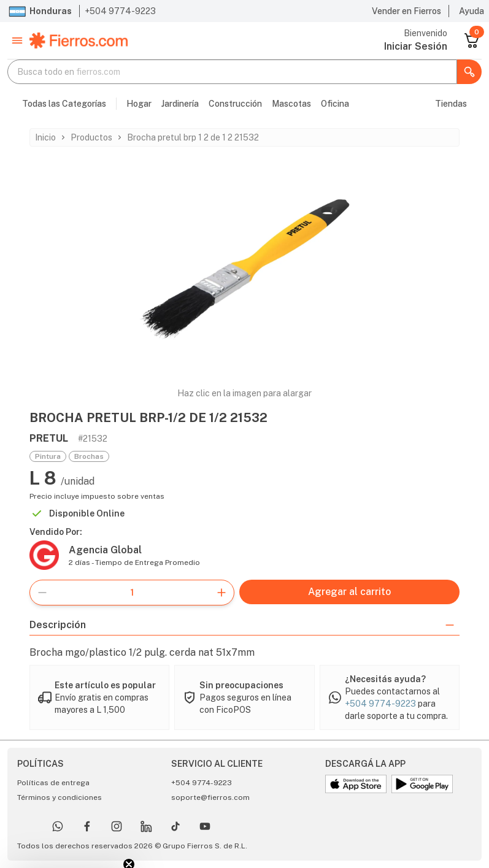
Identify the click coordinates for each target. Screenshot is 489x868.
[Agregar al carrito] (349, 592)
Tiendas (451, 104)
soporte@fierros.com (210, 797)
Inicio (45, 137)
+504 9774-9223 (120, 11)
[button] (17, 40)
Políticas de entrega (53, 783)
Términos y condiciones (60, 797)
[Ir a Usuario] (416, 47)
